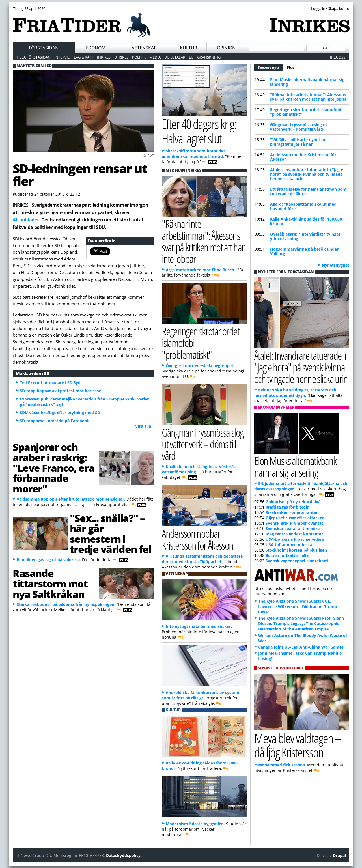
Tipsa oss (337, 57)
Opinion (226, 48)
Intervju (62, 57)
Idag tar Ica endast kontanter (294, 534)
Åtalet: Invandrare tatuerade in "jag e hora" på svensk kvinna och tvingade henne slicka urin (307, 174)
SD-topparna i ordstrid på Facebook (55, 421)
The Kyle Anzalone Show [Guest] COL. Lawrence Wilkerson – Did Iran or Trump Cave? (298, 607)
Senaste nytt (271, 67)
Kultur (188, 48)
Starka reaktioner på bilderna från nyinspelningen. (66, 604)
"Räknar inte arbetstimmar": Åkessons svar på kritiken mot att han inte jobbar (309, 97)
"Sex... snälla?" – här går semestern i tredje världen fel (110, 533)
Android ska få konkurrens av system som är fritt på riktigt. (201, 695)
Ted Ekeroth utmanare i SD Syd (50, 383)
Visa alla (143, 426)
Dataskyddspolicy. (124, 855)
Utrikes (121, 57)
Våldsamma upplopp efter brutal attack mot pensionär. (71, 499)
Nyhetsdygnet (336, 265)
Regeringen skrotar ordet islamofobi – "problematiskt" (307, 112)
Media (155, 57)
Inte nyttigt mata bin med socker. (199, 626)
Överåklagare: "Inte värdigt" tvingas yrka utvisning (305, 236)
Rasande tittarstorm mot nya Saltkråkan (50, 583)
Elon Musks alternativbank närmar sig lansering (307, 82)
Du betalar (175, 57)
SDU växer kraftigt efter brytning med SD (60, 413)
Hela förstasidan (34, 57)
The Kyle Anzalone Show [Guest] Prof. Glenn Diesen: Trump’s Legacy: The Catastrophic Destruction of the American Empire (301, 623)
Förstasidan (44, 48)
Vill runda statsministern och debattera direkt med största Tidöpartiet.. (202, 559)
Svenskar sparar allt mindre (293, 528)
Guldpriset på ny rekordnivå (293, 502)
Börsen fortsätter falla (287, 555)
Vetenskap (144, 48)
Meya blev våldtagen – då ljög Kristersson (298, 745)
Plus (290, 67)
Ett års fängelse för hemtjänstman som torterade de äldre (308, 191)
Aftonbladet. (26, 220)
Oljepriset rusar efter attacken (295, 518)
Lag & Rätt (84, 57)
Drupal (339, 855)
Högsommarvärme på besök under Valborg (304, 251)
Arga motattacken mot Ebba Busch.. (201, 270)
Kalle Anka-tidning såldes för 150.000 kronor (306, 221)
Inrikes (104, 57)
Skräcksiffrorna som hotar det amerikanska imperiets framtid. (193, 154)
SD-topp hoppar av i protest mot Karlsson (61, 391)
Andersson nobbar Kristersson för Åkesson (303, 157)
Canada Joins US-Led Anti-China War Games (301, 647)
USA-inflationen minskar (290, 545)
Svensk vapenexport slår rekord (297, 561)
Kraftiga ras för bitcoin (287, 507)
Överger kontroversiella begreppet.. (201, 366)
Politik (139, 57)
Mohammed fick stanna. (282, 765)
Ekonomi (96, 48)
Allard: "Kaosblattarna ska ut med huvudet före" (303, 206)
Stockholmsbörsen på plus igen (296, 550)
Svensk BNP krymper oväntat (294, 523)
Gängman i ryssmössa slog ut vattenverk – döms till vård (299, 127)
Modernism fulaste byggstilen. (195, 824)
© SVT (148, 156)
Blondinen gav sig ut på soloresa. (49, 560)
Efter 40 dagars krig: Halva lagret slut (199, 131)
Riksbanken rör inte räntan (292, 512)
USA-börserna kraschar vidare (295, 539)
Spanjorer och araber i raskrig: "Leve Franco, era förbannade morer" (53, 468)
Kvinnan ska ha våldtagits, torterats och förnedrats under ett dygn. (295, 393)
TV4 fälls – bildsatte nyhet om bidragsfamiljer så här (299, 142)
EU (191, 57)
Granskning (209, 57)
